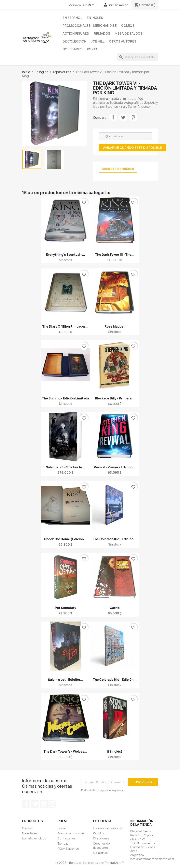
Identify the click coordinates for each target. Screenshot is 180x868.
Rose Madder (115, 326)
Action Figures (76, 33)
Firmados (102, 33)
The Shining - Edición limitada (65, 398)
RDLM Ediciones (68, 849)
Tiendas (63, 843)
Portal (93, 49)
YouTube (44, 804)
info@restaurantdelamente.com (152, 859)
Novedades (72, 49)
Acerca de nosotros (71, 833)
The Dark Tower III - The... (115, 255)
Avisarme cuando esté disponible (133, 148)
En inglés (95, 18)
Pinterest (133, 117)
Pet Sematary (65, 608)
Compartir (113, 117)
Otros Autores (123, 41)
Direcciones (101, 838)
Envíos (62, 828)
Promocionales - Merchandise (90, 26)
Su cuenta (102, 821)
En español (72, 18)
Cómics (128, 26)
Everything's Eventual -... (65, 255)
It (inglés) (115, 751)
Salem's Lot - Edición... (65, 680)
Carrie (115, 608)
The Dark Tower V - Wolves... (65, 751)
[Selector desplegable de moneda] (89, 5)
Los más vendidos (34, 838)
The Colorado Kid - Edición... (115, 539)
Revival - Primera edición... (115, 467)
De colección (75, 41)
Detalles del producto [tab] (118, 169)
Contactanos (67, 838)
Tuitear (123, 117)
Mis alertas (100, 853)
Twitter (35, 804)
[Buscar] (138, 57)
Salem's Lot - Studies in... (65, 467)
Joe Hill (98, 41)
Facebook (26, 804)
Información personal (107, 828)
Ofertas (27, 828)
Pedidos (99, 833)
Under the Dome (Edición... (65, 539)
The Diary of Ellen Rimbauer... (65, 326)
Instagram (52, 804)
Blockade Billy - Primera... (115, 398)
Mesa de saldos (129, 33)
